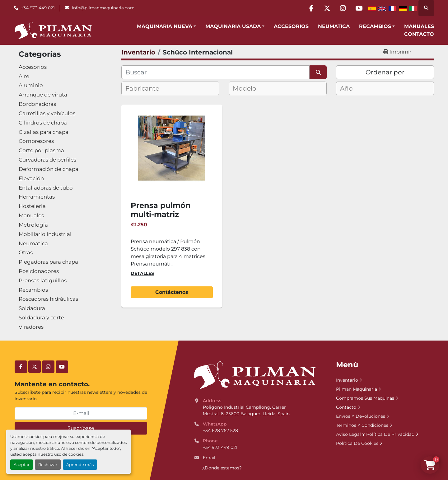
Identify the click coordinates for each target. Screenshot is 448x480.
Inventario (347, 380)
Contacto (419, 34)
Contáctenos (172, 292)
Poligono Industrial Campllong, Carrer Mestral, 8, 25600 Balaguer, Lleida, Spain (246, 410)
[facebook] (311, 8)
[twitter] (327, 8)
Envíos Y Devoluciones (361, 416)
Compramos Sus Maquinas (365, 398)
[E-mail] (81, 413)
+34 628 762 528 (220, 431)
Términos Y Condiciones (362, 425)
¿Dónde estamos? (222, 468)
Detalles (142, 273)
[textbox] (148, 88)
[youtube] (359, 8)
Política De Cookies (357, 443)
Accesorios (291, 26)
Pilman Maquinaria (357, 389)
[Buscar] (215, 72)
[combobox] (170, 88)
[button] (166, 26)
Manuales (419, 26)
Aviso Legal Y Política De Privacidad (375, 434)
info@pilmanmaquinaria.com (103, 8)
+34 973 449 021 (38, 8)
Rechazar (48, 465)
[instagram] (343, 8)
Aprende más (80, 465)
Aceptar (22, 465)
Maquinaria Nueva (165, 26)
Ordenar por (385, 72)
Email (209, 458)
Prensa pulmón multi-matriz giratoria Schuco (163, 214)
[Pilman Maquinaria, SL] (255, 375)
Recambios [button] (375, 26)
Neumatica (334, 26)
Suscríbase (81, 428)
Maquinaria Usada (233, 26)
